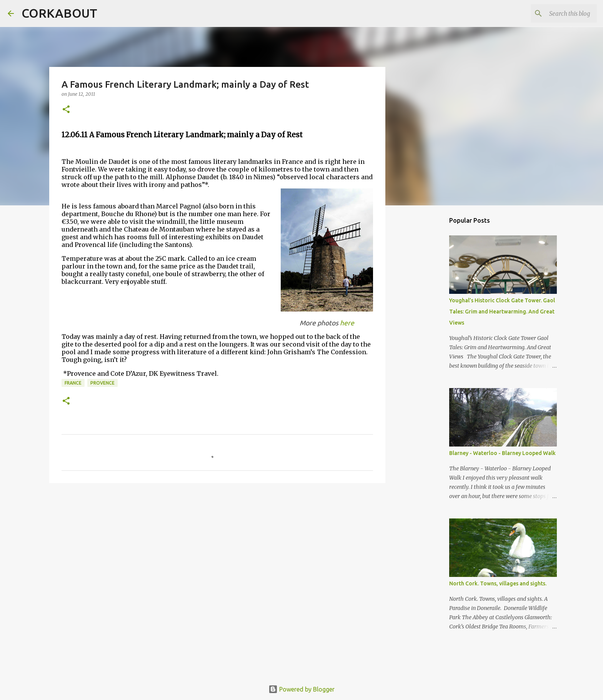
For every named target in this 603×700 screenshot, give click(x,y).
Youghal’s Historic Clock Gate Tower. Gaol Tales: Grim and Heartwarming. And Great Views (502, 312)
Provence (102, 383)
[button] (66, 110)
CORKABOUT (59, 13)
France (73, 383)
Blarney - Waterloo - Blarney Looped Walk (502, 453)
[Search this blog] (556, 13)
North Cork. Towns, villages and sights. (498, 583)
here (347, 323)
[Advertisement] (217, 548)
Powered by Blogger (301, 689)
